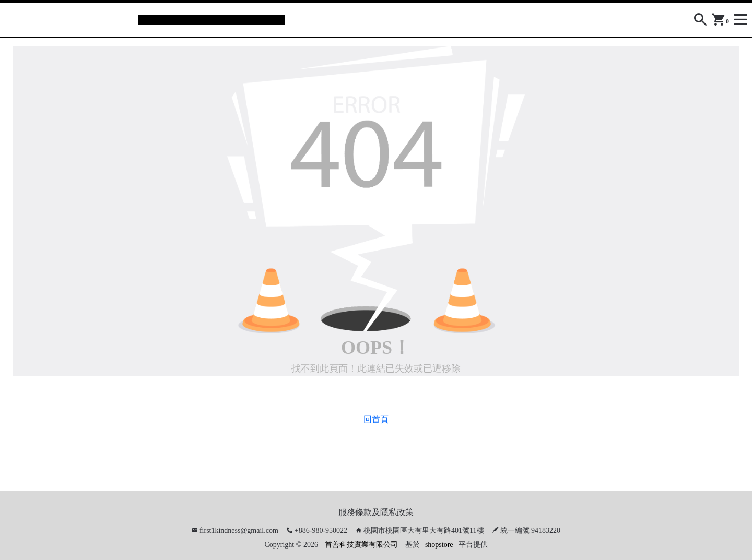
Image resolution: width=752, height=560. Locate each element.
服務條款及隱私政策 (376, 512)
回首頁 (376, 419)
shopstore (439, 545)
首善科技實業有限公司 (361, 545)
